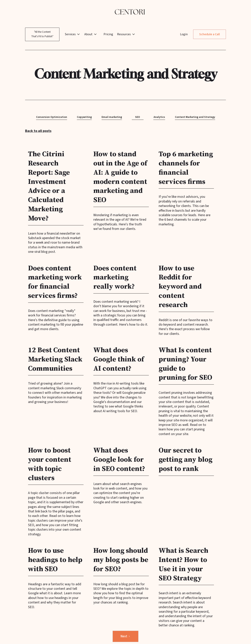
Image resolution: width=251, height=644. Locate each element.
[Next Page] (125, 636)
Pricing (108, 34)
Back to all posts (38, 131)
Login (184, 34)
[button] (74, 34)
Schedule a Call (210, 34)
